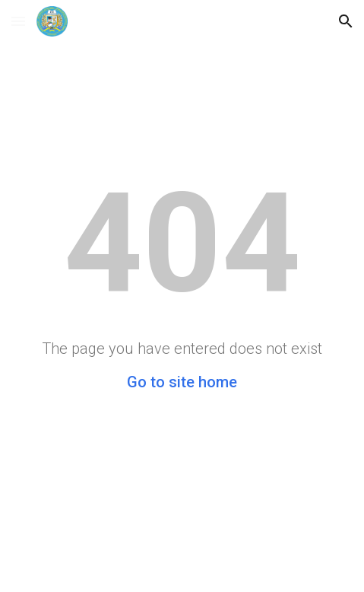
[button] (18, 21)
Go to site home (182, 382)
